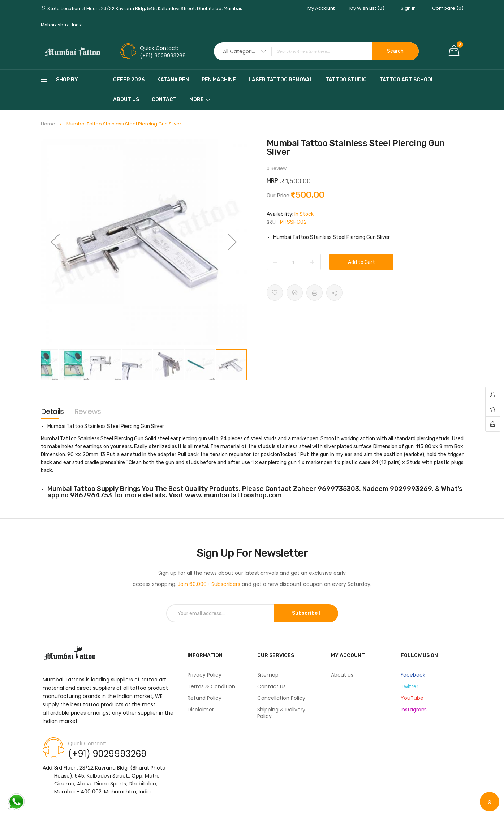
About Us (126, 100)
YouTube (412, 698)
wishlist (493, 409)
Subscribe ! (306, 613)
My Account (321, 8)
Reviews (88, 411)
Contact (164, 100)
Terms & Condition (211, 686)
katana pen (173, 80)
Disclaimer (201, 710)
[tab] (52, 411)
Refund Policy (204, 698)
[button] (55, 242)
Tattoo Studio (346, 80)
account (493, 395)
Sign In (408, 8)
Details (52, 411)
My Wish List (367, 8)
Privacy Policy (204, 675)
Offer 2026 (129, 80)
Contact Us (272, 686)
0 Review (277, 168)
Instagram (414, 710)
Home (48, 124)
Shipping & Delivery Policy (281, 713)
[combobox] (316, 51)
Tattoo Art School (407, 80)
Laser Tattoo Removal (281, 80)
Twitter (410, 686)
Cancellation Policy (281, 698)
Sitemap (268, 675)
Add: (48, 768)
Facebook (413, 675)
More (197, 100)
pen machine (219, 80)
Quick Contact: (159, 48)
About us (342, 675)
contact (493, 424)
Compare (448, 8)
